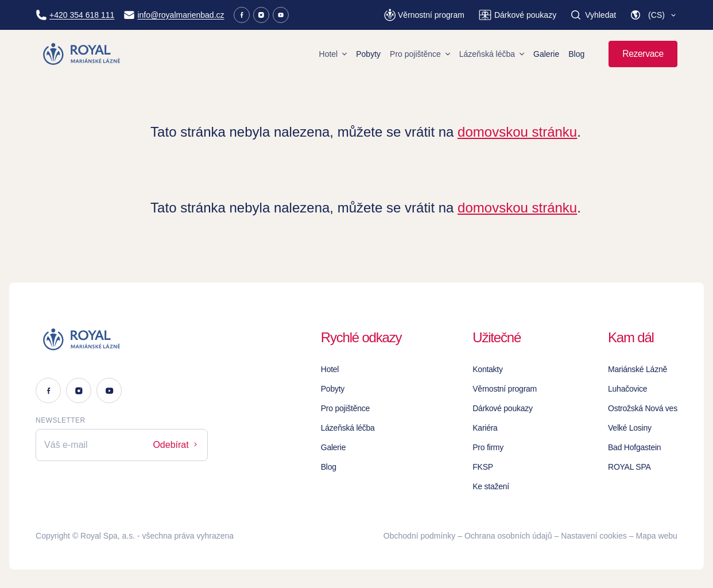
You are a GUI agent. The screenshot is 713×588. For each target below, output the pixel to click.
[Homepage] (82, 54)
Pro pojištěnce (420, 54)
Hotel (333, 54)
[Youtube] (281, 15)
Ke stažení (491, 486)
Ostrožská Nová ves (643, 408)
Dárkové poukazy (503, 408)
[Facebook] (242, 15)
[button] (654, 15)
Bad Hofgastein (634, 447)
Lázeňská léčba (492, 54)
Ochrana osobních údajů (508, 536)
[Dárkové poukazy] (517, 15)
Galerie (546, 54)
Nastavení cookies (594, 536)
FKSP (483, 467)
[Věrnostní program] (424, 15)
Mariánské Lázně (638, 369)
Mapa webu (657, 536)
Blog (576, 54)
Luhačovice (627, 389)
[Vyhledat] (593, 15)
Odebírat (176, 445)
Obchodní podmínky (419, 536)
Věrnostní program (505, 389)
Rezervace (643, 54)
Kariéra (485, 428)
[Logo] (122, 339)
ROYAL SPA (629, 467)
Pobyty (368, 54)
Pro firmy (488, 447)
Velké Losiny (630, 428)
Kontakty (488, 369)
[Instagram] (261, 15)
